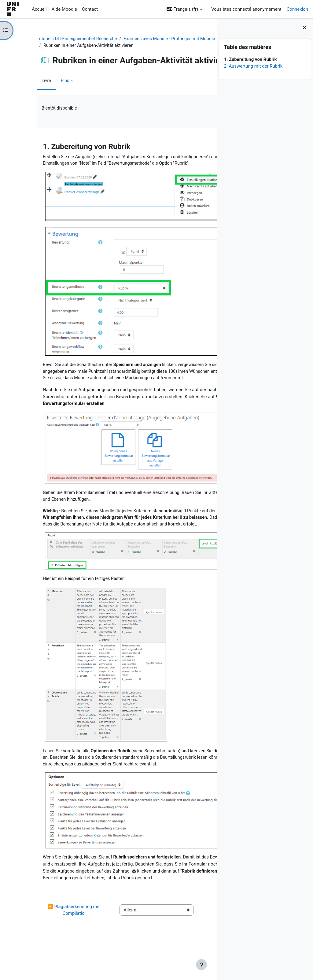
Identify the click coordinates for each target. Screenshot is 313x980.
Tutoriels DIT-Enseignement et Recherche (63, 39)
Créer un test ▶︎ (184, 943)
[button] (184, 9)
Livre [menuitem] (31, 92)
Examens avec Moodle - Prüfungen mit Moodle (75, 46)
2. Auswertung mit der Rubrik (253, 66)
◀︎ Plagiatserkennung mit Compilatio (50, 943)
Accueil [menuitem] (39, 9)
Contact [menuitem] (90, 9)
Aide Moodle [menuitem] (64, 9)
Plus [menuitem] (51, 92)
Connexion (297, 9)
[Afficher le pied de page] (201, 965)
